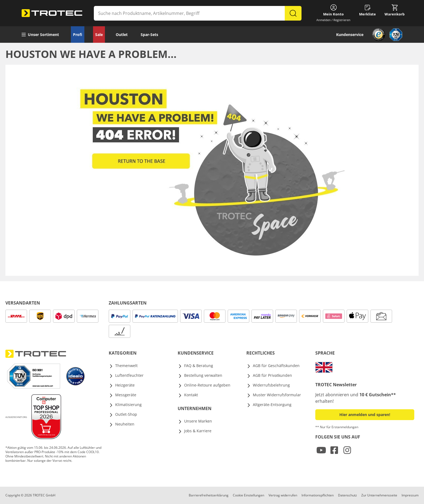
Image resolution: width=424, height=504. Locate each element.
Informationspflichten (318, 495)
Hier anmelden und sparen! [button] (365, 415)
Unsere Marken (198, 421)
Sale (99, 35)
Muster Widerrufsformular (277, 395)
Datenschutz (347, 495)
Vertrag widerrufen (283, 495)
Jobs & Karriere (198, 431)
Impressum (410, 495)
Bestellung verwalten (203, 375)
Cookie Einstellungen (249, 495)
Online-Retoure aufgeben (207, 385)
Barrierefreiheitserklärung (209, 495)
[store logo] (52, 13)
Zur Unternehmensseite (379, 495)
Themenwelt (126, 366)
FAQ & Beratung (199, 366)
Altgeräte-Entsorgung (272, 405)
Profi (78, 35)
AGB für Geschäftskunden (276, 366)
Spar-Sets (149, 35)
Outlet (122, 35)
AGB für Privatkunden (272, 375)
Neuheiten (125, 424)
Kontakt (191, 395)
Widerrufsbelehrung (271, 385)
